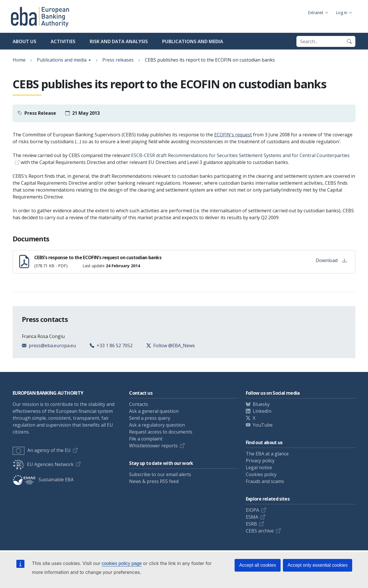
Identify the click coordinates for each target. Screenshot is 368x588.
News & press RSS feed (154, 481)
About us (24, 41)
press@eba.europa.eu (52, 345)
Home (19, 60)
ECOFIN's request (233, 135)
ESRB (251, 524)
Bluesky (261, 404)
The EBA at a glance (267, 454)
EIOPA (252, 510)
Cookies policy (261, 474)
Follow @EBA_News (174, 345)
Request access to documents (161, 432)
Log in (342, 13)
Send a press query (150, 418)
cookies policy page (122, 563)
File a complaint (146, 439)
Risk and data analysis (119, 41)
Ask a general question (154, 411)
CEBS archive (260, 531)
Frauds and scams (265, 481)
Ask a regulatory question (157, 425)
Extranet (316, 13)
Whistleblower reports (153, 446)
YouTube (263, 425)
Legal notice (259, 467)
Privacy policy (260, 461)
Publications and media (193, 41)
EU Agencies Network (43, 464)
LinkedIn (262, 411)
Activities (63, 41)
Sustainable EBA (43, 480)
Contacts (139, 404)
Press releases (118, 60)
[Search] (349, 41)
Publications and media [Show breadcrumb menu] (62, 60)
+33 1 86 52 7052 (115, 345)
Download (331, 260)
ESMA (252, 517)
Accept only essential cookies (318, 565)
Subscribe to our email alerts (160, 474)
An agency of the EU (42, 450)
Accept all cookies (258, 565)
